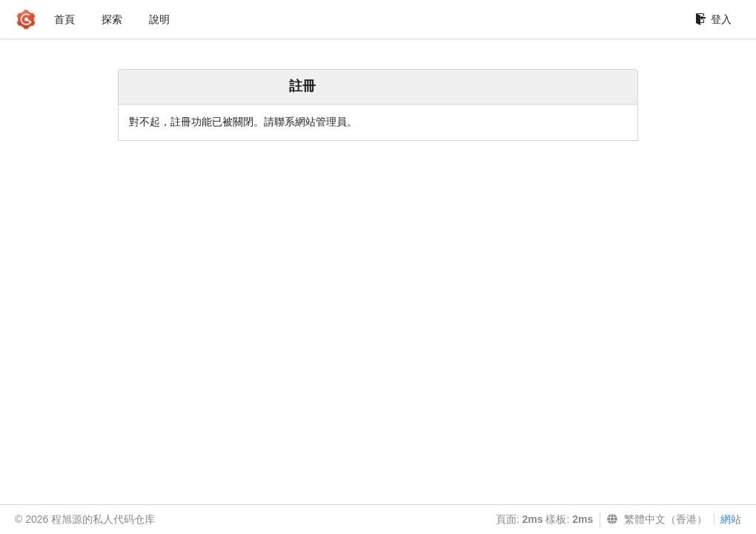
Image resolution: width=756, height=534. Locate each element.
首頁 (64, 19)
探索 (112, 19)
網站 (731, 519)
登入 (713, 19)
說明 (159, 19)
